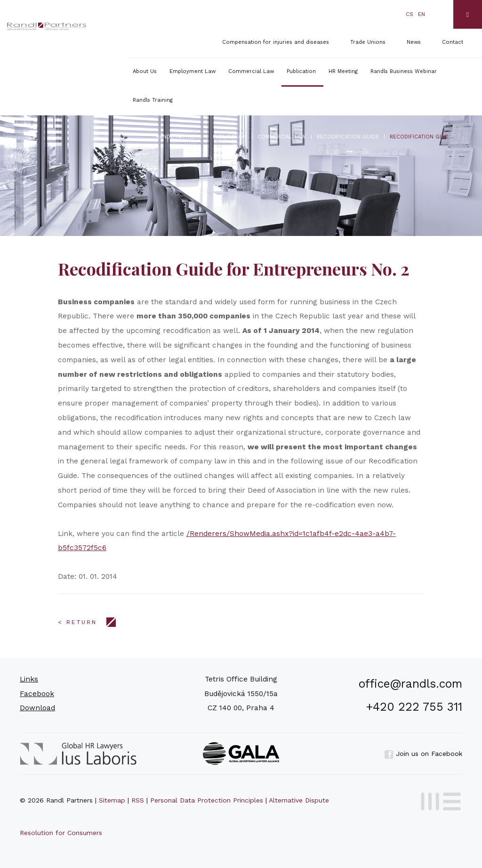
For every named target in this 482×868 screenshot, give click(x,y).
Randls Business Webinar (404, 71)
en (422, 14)
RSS (138, 800)
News (414, 42)
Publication (301, 71)
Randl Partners (179, 137)
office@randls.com (410, 684)
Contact (453, 42)
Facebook (37, 694)
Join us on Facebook (423, 754)
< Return (77, 622)
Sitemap (112, 800)
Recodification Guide (348, 137)
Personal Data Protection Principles (207, 800)
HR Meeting (343, 71)
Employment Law (193, 71)
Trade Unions (368, 42)
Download (37, 708)
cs (410, 14)
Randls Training (153, 100)
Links (29, 679)
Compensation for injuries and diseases (276, 42)
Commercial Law (251, 71)
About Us (145, 71)
